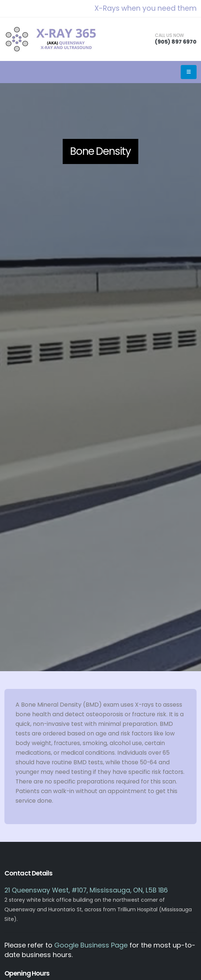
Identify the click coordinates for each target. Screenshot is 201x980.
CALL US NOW (169, 35)
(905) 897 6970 (176, 42)
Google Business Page (91, 945)
